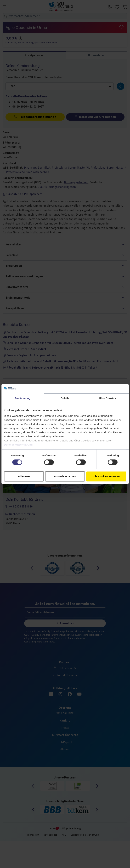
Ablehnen (24, 476)
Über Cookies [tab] (108, 398)
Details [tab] (65, 398)
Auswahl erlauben (65, 476)
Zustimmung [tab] (23, 398)
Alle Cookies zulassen (106, 476)
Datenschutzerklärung (18, 445)
